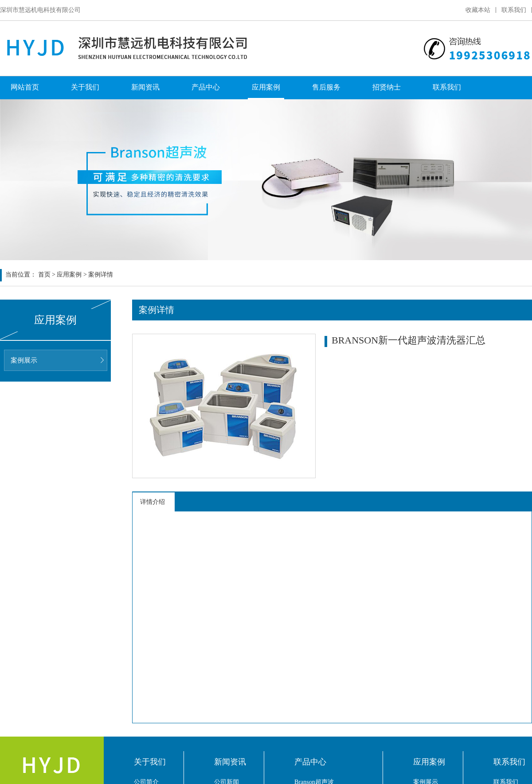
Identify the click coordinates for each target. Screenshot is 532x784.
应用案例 (266, 87)
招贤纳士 (387, 87)
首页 (44, 275)
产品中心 (206, 87)
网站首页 (25, 87)
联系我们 (514, 10)
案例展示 (24, 360)
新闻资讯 (145, 87)
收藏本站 (478, 10)
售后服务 (326, 87)
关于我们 (85, 87)
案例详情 (101, 275)
